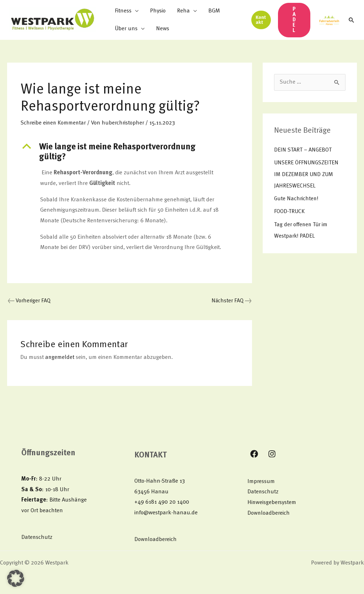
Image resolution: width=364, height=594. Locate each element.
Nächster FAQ (231, 301)
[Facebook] (254, 454)
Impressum (261, 482)
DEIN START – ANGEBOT (304, 150)
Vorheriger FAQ (30, 301)
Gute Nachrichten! (297, 198)
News (163, 29)
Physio (158, 11)
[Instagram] (272, 454)
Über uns (126, 29)
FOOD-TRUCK (290, 211)
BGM (214, 11)
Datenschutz (37, 537)
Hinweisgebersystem (272, 503)
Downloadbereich (156, 540)
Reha (183, 11)
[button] (261, 20)
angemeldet (60, 358)
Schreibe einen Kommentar (54, 123)
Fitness (123, 11)
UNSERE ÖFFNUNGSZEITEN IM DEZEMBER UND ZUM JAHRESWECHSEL (308, 174)
